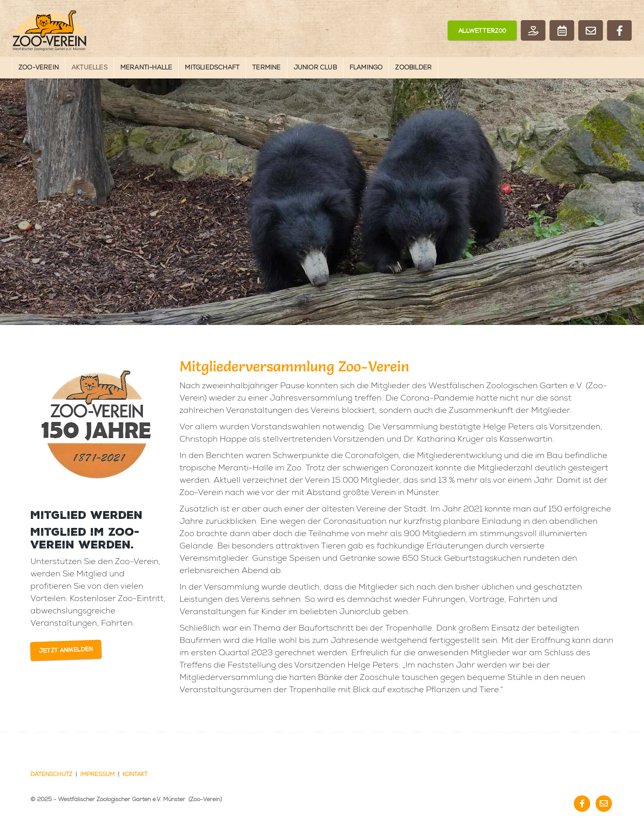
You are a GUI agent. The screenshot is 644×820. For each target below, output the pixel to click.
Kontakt (135, 774)
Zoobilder (413, 68)
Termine (266, 68)
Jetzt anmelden (66, 650)
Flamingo (366, 68)
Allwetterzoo (482, 31)
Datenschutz (51, 774)
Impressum (97, 774)
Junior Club (315, 68)
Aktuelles (90, 68)
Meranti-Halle (146, 68)
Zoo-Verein (39, 68)
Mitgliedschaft (212, 68)
